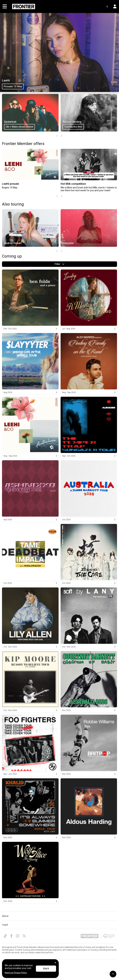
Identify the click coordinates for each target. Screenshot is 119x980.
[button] (114, 7)
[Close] (55, 963)
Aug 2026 (30, 392)
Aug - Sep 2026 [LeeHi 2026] (30, 456)
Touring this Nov (105, 127)
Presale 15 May (13, 86)
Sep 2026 (30, 520)
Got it (46, 969)
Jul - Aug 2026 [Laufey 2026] (89, 329)
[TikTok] (5, 936)
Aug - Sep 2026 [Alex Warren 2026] (89, 392)
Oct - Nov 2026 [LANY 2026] (89, 647)
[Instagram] (17, 936)
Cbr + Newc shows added (51, 127)
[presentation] (57, 136)
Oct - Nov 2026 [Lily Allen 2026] (30, 647)
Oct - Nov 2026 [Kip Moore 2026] (30, 710)
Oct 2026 (89, 520)
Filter (59, 264)
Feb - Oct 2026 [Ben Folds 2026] (30, 329)
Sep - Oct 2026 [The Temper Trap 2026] (89, 456)
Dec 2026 (30, 901)
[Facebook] (11, 936)
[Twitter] (24, 936)
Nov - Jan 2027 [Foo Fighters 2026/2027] (30, 774)
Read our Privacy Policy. (16, 973)
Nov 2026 (89, 710)
